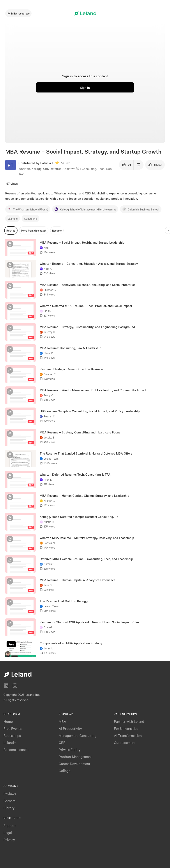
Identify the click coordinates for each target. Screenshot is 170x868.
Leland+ (10, 742)
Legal (8, 832)
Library (9, 808)
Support (10, 825)
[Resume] (57, 230)
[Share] (155, 165)
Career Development (74, 763)
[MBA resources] (18, 13)
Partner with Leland (129, 721)
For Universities (126, 728)
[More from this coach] (34, 230)
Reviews (10, 794)
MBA (62, 721)
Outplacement (125, 742)
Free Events (12, 728)
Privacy (9, 839)
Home (8, 721)
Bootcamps (12, 735)
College (65, 770)
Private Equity (70, 749)
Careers (9, 801)
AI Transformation (128, 735)
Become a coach (16, 749)
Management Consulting (78, 735)
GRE (62, 742)
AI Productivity (70, 728)
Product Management (75, 756)
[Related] (11, 230)
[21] (126, 165)
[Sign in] (85, 87)
